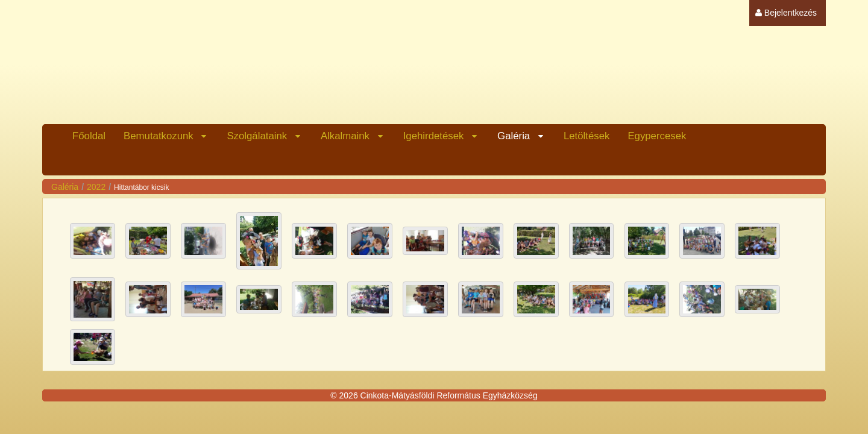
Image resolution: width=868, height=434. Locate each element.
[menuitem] (786, 13)
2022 (96, 187)
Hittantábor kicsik (141, 187)
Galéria (65, 187)
